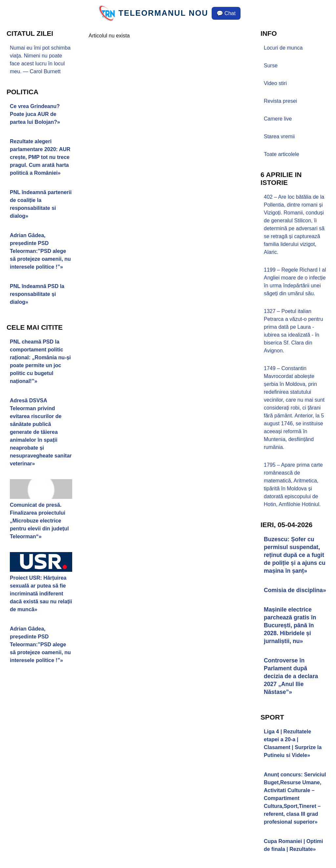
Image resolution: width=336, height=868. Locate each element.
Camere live (278, 119)
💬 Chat (226, 13)
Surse (271, 66)
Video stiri (275, 83)
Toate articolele (282, 154)
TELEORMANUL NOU (163, 13)
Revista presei (280, 101)
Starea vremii (279, 136)
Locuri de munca (283, 48)
